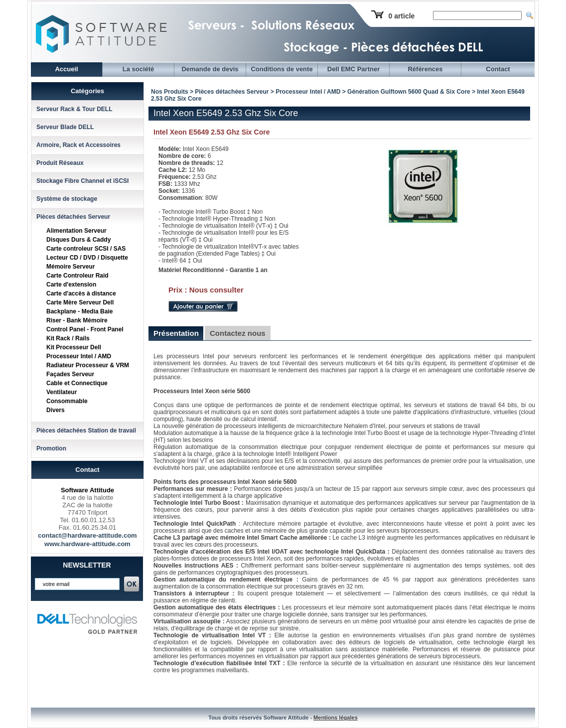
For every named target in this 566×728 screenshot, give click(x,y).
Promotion (51, 448)
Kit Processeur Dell (74, 347)
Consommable (67, 401)
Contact (498, 69)
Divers (56, 410)
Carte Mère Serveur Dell (80, 302)
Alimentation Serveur (76, 231)
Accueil (66, 69)
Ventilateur (62, 392)
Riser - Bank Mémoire (77, 320)
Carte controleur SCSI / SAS (86, 249)
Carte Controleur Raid (77, 276)
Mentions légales (336, 718)
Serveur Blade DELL (65, 127)
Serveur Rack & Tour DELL (74, 109)
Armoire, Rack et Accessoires (78, 145)
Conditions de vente (282, 69)
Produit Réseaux (60, 163)
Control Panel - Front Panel (85, 329)
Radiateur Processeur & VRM (88, 365)
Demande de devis (210, 69)
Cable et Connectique (77, 383)
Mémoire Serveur (71, 267)
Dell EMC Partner (354, 69)
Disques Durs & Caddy (78, 240)
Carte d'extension (71, 285)
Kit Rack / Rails (68, 338)
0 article (401, 16)
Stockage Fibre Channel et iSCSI (82, 181)
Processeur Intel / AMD (79, 356)
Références (425, 69)
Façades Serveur (70, 374)
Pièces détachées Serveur (73, 217)
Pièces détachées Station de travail (86, 431)
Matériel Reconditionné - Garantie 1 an (213, 270)
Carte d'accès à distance (81, 293)
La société (139, 69)
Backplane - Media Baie (79, 311)
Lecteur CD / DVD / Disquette (87, 258)
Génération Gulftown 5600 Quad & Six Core (409, 92)
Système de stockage (67, 199)
